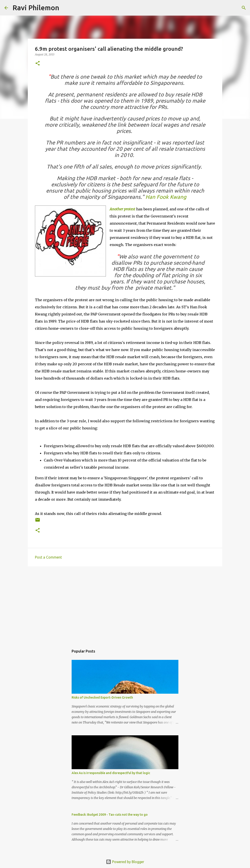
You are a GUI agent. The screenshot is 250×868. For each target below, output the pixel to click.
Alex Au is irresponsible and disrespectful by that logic (111, 773)
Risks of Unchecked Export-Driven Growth (102, 697)
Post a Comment (48, 557)
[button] (38, 64)
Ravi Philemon (36, 8)
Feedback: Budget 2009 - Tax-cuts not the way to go (110, 815)
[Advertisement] (125, 604)
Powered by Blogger (125, 862)
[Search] (65, 8)
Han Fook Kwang (166, 197)
